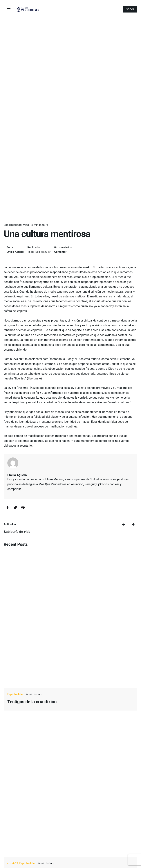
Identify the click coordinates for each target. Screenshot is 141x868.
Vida (26, 225)
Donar (130, 9)
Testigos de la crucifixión (32, 702)
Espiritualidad (13, 225)
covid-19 (13, 863)
